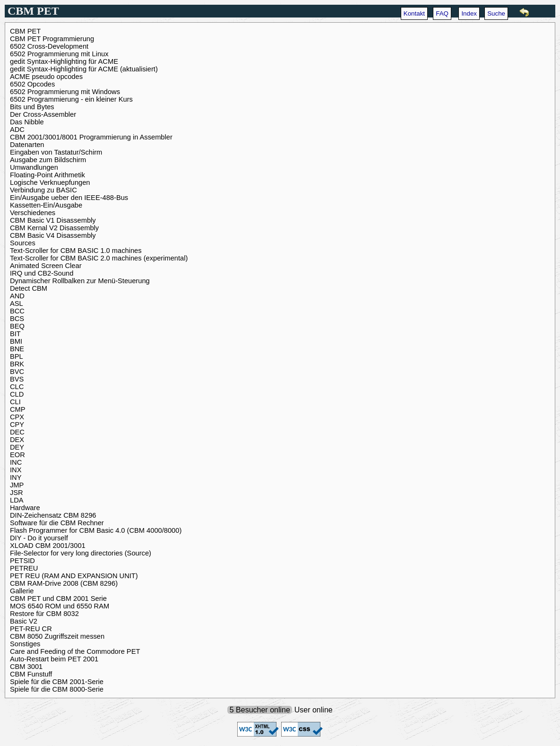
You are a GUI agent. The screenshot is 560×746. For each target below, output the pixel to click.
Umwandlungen (34, 167)
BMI (16, 341)
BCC (17, 311)
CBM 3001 (26, 667)
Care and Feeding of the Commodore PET (75, 651)
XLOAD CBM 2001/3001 (48, 546)
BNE (17, 349)
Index (469, 13)
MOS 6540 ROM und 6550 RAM (60, 606)
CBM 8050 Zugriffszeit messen (57, 636)
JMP (17, 485)
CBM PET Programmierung (52, 39)
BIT (15, 334)
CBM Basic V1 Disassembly (53, 220)
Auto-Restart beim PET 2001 (54, 659)
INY (16, 477)
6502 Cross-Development (49, 46)
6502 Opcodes (32, 84)
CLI (15, 402)
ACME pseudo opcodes (46, 77)
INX (16, 470)
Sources (23, 243)
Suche (496, 13)
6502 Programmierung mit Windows (65, 92)
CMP (18, 409)
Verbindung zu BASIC (43, 190)
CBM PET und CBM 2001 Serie (58, 599)
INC (16, 462)
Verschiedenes (33, 213)
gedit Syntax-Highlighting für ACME (64, 61)
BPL (17, 356)
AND (17, 296)
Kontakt (414, 13)
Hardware (25, 508)
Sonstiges (25, 644)
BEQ (17, 326)
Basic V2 (24, 621)
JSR (17, 493)
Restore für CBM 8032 (44, 614)
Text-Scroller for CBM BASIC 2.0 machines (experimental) (99, 258)
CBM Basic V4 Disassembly (53, 235)
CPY (17, 425)
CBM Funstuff (31, 674)
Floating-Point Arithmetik (47, 175)
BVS (17, 379)
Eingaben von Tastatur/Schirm (56, 152)
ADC (17, 130)
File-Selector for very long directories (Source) (81, 553)
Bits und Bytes (32, 107)
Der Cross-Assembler (43, 114)
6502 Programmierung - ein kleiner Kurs (71, 99)
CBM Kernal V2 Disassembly (54, 228)
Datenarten (27, 145)
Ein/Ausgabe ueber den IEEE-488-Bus (69, 198)
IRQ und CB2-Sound (42, 273)
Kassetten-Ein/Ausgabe (46, 205)
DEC (17, 432)
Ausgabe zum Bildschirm (48, 160)
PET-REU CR (31, 629)
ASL (17, 304)
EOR (17, 455)
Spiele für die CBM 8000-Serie (57, 689)
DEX (17, 440)
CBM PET (25, 31)
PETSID (22, 561)
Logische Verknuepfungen (50, 182)
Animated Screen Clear (46, 266)
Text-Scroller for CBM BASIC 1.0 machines (76, 251)
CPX (17, 417)
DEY (17, 447)
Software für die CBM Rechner (57, 523)
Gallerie (22, 591)
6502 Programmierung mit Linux (59, 54)
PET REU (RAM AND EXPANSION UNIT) (74, 576)
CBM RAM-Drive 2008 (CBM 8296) (64, 583)
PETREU (24, 568)
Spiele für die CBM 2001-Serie (57, 682)
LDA (17, 500)
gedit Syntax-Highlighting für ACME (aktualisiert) (84, 69)
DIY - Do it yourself (39, 538)
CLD (17, 394)
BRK (17, 364)
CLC (17, 387)
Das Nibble (27, 122)
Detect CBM (29, 288)
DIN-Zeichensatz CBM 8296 (53, 515)
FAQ (442, 13)
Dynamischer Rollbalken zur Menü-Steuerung (80, 281)
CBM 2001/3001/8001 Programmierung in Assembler (91, 137)
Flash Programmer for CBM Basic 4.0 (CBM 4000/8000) (96, 530)
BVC (17, 372)
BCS (17, 319)
